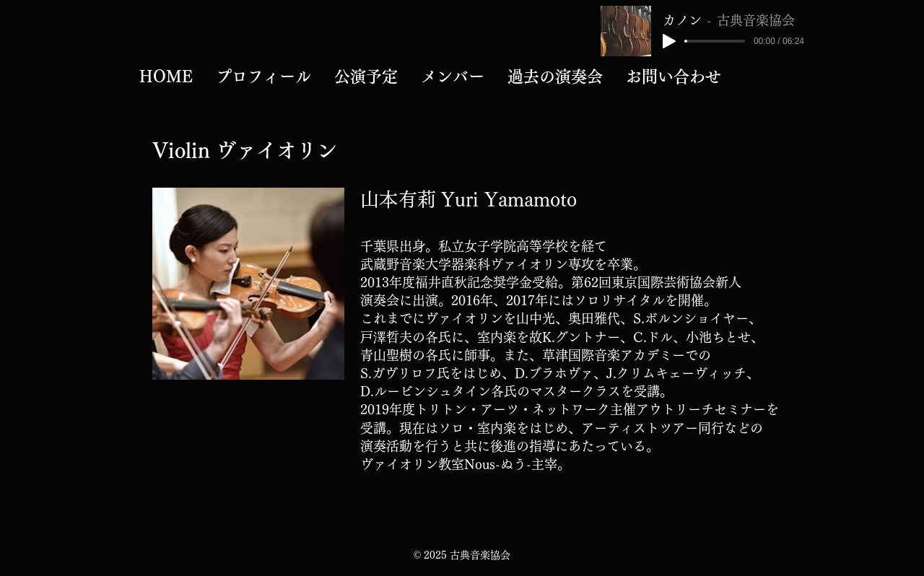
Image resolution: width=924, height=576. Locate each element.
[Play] (669, 41)
